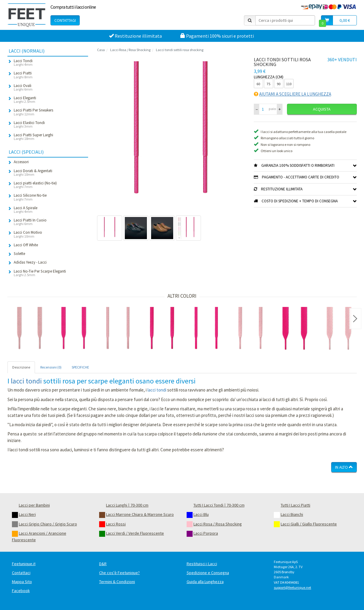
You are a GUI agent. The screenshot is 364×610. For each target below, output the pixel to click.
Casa (101, 50)
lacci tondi (26, 381)
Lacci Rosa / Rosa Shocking (130, 50)
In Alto (344, 467)
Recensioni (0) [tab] (51, 367)
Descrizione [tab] (21, 367)
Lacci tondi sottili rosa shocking (180, 50)
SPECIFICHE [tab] (80, 367)
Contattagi (65, 20)
